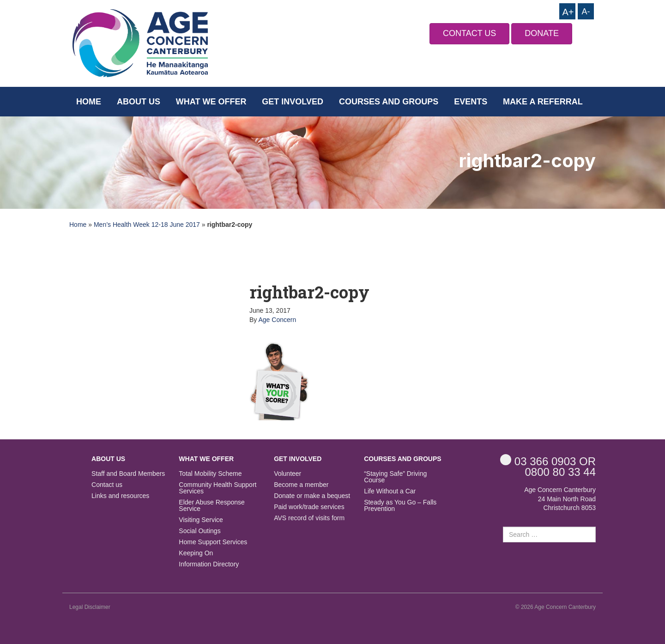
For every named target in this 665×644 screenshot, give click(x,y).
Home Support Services (213, 542)
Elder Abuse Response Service (212, 506)
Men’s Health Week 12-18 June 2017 (147, 225)
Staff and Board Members (128, 474)
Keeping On (196, 553)
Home (89, 102)
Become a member (301, 485)
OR (548, 461)
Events (471, 102)
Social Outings (199, 531)
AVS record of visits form (309, 518)
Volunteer (287, 474)
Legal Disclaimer (90, 607)
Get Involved (293, 102)
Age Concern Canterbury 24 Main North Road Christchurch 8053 (560, 499)
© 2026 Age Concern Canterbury (556, 607)
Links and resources (120, 496)
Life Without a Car (390, 491)
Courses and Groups (389, 102)
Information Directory (209, 564)
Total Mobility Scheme (210, 474)
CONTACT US (469, 33)
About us (139, 102)
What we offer (211, 102)
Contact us (107, 485)
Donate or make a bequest (312, 496)
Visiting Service (201, 520)
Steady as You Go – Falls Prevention (400, 506)
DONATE (542, 33)
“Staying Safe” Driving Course (395, 477)
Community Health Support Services (218, 488)
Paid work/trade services (309, 507)
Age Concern (277, 320)
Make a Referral (543, 102)
